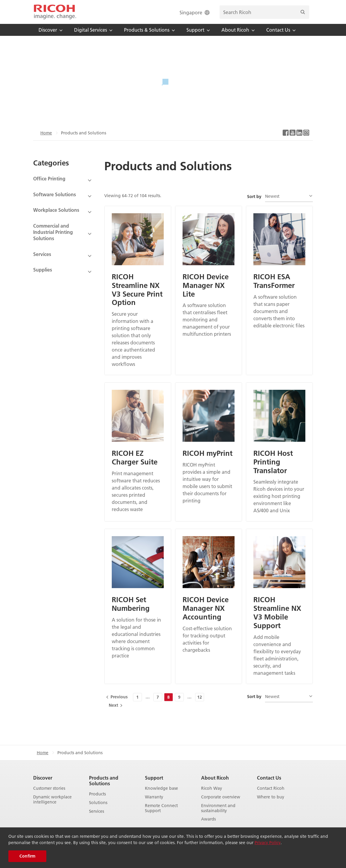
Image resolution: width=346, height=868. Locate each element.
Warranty (154, 797)
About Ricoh (215, 778)
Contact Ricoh (271, 788)
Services (97, 811)
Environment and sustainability (218, 808)
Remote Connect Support (161, 808)
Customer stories (49, 788)
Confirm (27, 856)
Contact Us (269, 778)
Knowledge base (161, 788)
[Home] (55, 12)
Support (154, 778)
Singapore (195, 12)
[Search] (303, 12)
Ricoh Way (212, 788)
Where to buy (271, 797)
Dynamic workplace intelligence (52, 800)
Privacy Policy (268, 843)
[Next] (115, 705)
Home (46, 133)
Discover (43, 778)
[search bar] (264, 12)
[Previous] (117, 697)
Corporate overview (221, 797)
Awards (208, 819)
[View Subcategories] (63, 181)
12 (200, 697)
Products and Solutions (104, 780)
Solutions (98, 803)
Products (97, 794)
